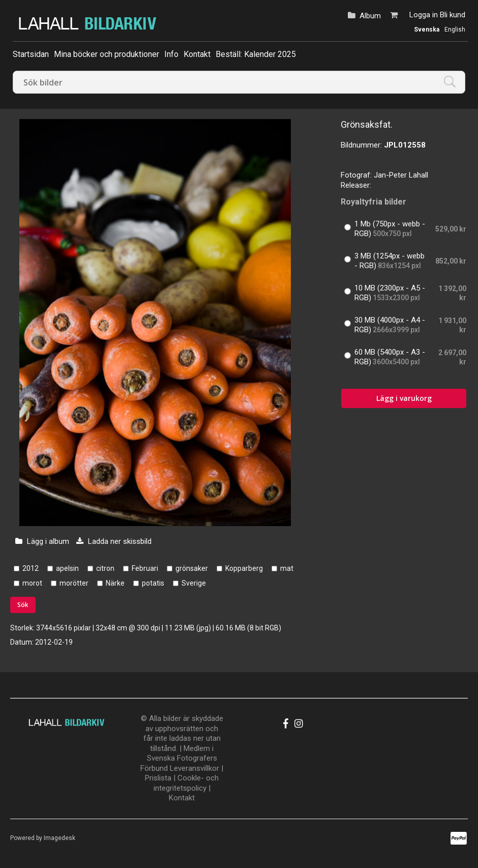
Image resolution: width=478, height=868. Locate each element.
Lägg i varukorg (404, 398)
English (455, 30)
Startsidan (31, 54)
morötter (74, 583)
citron (105, 568)
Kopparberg (244, 568)
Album (370, 16)
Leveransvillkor (195, 768)
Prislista (158, 778)
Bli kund (453, 15)
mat (287, 568)
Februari (145, 568)
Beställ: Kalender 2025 (256, 54)
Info (171, 54)
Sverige (194, 583)
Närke (115, 583)
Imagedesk (59, 838)
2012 (31, 568)
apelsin (67, 568)
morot (32, 583)
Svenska (427, 30)
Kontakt (197, 54)
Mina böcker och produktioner (107, 54)
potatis (153, 583)
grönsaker (192, 568)
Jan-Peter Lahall (401, 175)
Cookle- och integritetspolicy (186, 783)
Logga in (424, 15)
